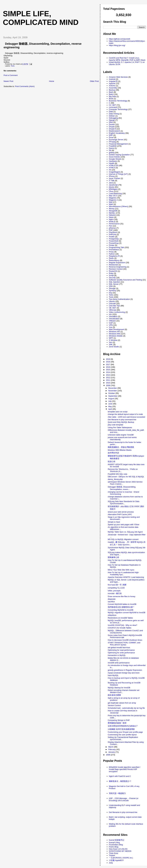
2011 (108, 380)
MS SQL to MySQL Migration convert (123, 539)
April (110, 409)
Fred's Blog (114, 847)
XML (111, 344)
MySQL (112, 213)
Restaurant (114, 265)
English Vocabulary (117, 133)
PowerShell (114, 241)
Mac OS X (113, 196)
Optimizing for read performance (121, 650)
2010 (108, 383)
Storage (112, 288)
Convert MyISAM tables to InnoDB (122, 604)
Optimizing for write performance (121, 653)
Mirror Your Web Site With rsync (121, 570)
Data (111, 112)
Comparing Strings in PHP (119, 720)
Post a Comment (11, 75)
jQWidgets (113, 189)
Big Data (113, 96)
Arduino (112, 86)
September (113, 396)
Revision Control (116, 269)
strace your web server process (121, 512)
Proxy (111, 252)
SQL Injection (115, 282)
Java (111, 183)
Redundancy (114, 260)
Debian (112, 116)
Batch (111, 94)
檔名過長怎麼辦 (114, 695)
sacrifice (111, 602)
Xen (111, 342)
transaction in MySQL (117, 655)
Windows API (115, 332)
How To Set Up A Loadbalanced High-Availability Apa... (123, 573)
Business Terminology (118, 101)
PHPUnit (113, 234)
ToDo (111, 295)
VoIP (111, 323)
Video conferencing (117, 312)
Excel (111, 137)
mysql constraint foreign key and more (124, 673)
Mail (111, 202)
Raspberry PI (114, 256)
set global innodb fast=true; (119, 647)
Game (111, 148)
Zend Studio (114, 347)
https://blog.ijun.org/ (117, 45)
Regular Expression (117, 263)
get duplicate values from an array (122, 703)
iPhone (112, 176)
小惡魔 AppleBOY (116, 860)
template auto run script (118, 412)
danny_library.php (115, 479)
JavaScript (113, 185)
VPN (111, 325)
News (111, 217)
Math (111, 204)
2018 (108, 362)
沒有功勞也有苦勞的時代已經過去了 (123, 726)
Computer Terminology (118, 109)
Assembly (113, 88)
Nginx (111, 219)
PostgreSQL (114, 239)
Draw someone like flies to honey (122, 596)
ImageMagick (115, 172)
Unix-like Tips (115, 306)
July (110, 401)
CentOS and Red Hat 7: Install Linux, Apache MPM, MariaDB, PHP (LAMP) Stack (127, 59)
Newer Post (8, 81)
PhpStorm (113, 232)
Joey (111, 863)
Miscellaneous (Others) (119, 206)
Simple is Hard (114, 522)
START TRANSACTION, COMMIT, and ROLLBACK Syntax (124, 644)
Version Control (114, 705)
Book (111, 99)
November (113, 391)
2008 (108, 755)
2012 (108, 378)
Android (112, 79)
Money (112, 209)
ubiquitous (112, 615)
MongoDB (113, 211)
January (112, 752)
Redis (111, 258)
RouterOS (113, 271)
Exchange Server (116, 140)
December (113, 388)
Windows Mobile (116, 336)
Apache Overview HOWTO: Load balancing (126, 577)
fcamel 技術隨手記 (117, 840)
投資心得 (112, 462)
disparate (112, 599)
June (111, 404)
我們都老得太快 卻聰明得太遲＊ (121, 607)
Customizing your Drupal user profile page (125, 732)
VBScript (113, 310)
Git (110, 150)
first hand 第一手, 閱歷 (117, 585)
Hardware (113, 161)
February (112, 749)
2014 (108, 372)
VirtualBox (113, 316)
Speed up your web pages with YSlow (124, 525)
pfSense (112, 228)
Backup (112, 90)
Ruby (111, 273)
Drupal (112, 127)
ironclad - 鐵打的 (115, 593)
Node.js (112, 222)
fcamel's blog (114, 842)
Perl (111, 226)
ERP (111, 135)
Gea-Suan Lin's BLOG (118, 849)
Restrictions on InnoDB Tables (120, 618)
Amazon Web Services (118, 77)
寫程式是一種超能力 (117, 793)
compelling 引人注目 (116, 588)
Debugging (113, 118)
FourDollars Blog (116, 845)
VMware (112, 321)
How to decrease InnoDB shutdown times (125, 640)
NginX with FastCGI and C (120, 776)
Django (112, 120)
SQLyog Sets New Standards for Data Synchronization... (124, 502)
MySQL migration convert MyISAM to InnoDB (127, 613)
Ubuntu (112, 301)
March (111, 747)
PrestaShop (114, 243)
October (112, 393)
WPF (111, 338)
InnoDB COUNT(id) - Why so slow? (122, 625)
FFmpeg (112, 142)
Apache (112, 83)
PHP (111, 230)
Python (112, 254)
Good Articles (115, 157)
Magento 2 (113, 200)
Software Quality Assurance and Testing (126, 280)
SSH (111, 286)
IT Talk (112, 181)
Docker (112, 124)
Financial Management (118, 144)
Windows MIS (115, 334)
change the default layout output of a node (125, 414)
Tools (13, 66)
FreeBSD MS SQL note (118, 474)
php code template (116, 425)
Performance (114, 224)
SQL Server (114, 284)
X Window (113, 340)
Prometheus (114, 250)
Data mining (114, 114)
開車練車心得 (113, 557)
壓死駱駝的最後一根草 (117, 723)
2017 (108, 364)
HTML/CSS (114, 165)
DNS (111, 122)
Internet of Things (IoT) (118, 174)
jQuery (112, 187)
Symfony (113, 291)
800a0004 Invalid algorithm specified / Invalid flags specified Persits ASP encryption (125, 769)
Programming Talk (117, 247)
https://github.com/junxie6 (120, 39)
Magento (113, 198)
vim (110, 314)
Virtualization (114, 319)
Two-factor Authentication (119, 299)
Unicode (112, 303)
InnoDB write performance (119, 663)
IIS (110, 170)
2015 (108, 370)
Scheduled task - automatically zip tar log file (126, 708)
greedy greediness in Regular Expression (125, 670)
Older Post (94, 81)
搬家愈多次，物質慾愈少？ (120, 781)
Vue (111, 327)
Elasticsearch (115, 131)
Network (112, 215)
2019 (108, 359)
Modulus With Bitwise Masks (120, 450)
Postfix (112, 237)
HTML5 (112, 168)
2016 (108, 367)
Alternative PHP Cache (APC (120, 514)
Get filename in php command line (122, 420)
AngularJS (113, 81)
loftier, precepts (114, 591)
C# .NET (113, 105)
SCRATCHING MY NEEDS (120, 851)
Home (52, 81)
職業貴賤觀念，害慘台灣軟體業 (121, 447)
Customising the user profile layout (122, 735)
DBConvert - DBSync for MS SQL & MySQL (126, 477)
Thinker (112, 855)
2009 (108, 385)
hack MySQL (113, 675)
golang (112, 153)
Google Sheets (115, 159)
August (111, 399)
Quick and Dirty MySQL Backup (121, 422)
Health (112, 163)
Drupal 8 (112, 129)
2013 (108, 375)
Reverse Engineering (118, 267)
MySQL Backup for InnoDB (119, 688)
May (110, 406)
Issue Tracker (115, 178)
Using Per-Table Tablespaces (120, 427)
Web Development (117, 329)
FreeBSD (113, 146)
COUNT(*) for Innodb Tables (120, 628)
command (113, 107)
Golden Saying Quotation (119, 155)
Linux (111, 191)
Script (111, 275)
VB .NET (113, 308)
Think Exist (114, 853)
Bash (111, 92)
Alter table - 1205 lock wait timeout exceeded (126, 417)
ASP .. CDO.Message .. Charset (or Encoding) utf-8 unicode (124, 799)
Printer (112, 245)
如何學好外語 (113, 453)
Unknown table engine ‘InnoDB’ (121, 435)
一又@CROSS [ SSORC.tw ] (121, 858)
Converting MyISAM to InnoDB (121, 610)
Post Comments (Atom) (25, 86)
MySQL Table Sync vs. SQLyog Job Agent (125, 532)
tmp (111, 293)
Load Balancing (115, 193)
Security (112, 278)
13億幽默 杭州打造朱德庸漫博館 (121, 729)
